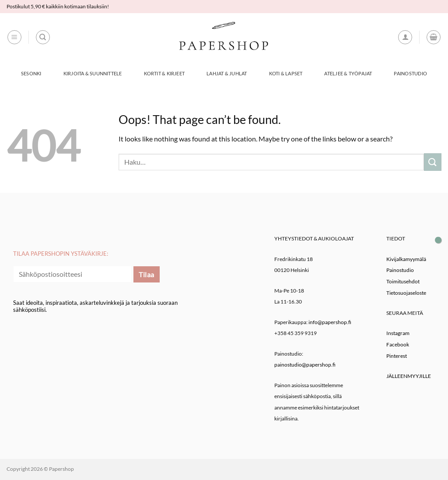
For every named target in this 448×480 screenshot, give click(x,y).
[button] (14, 37)
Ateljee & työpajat (348, 73)
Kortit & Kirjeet (164, 73)
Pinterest (397, 356)
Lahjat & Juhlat (227, 73)
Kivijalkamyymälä (406, 259)
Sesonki (31, 73)
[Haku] (43, 37)
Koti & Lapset (286, 73)
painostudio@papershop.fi (305, 365)
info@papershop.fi (330, 322)
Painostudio (410, 73)
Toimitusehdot (403, 281)
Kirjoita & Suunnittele (93, 73)
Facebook (398, 344)
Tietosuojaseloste (406, 293)
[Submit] (433, 162)
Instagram (398, 333)
